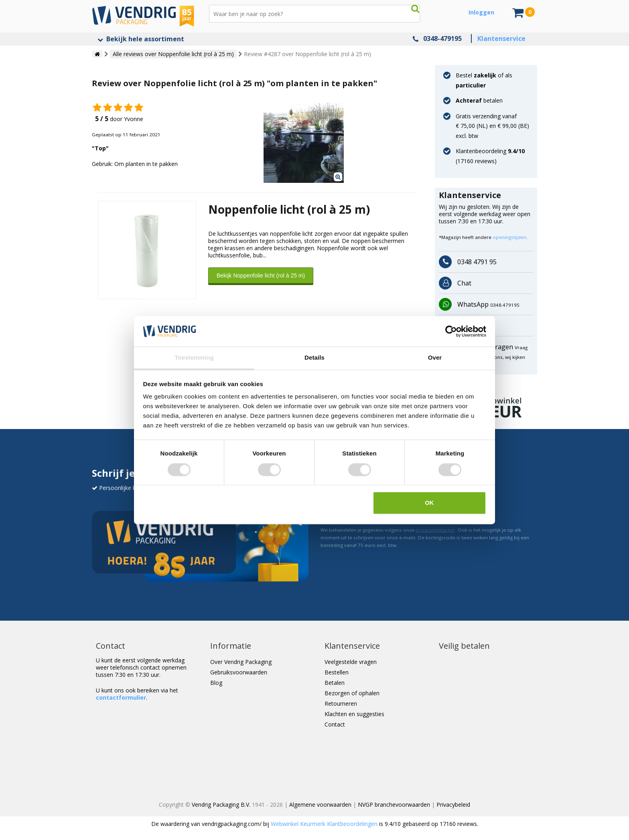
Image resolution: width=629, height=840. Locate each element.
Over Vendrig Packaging (241, 662)
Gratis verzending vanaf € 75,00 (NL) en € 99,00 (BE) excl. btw (492, 126)
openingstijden (509, 237)
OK (429, 503)
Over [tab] (435, 358)
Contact (335, 724)
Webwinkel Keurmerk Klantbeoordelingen (324, 824)
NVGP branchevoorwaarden (394, 805)
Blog (216, 683)
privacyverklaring (435, 530)
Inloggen (481, 12)
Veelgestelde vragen (351, 662)
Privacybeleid (453, 805)
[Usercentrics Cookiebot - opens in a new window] (451, 331)
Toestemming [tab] (194, 358)
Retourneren (341, 703)
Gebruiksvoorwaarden (239, 672)
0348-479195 (442, 38)
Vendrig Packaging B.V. (221, 805)
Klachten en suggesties (354, 714)
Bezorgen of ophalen (352, 693)
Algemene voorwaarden (320, 805)
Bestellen (337, 672)
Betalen (335, 683)
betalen (479, 100)
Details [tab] (314, 358)
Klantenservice (501, 38)
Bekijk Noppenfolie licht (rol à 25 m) (261, 275)
